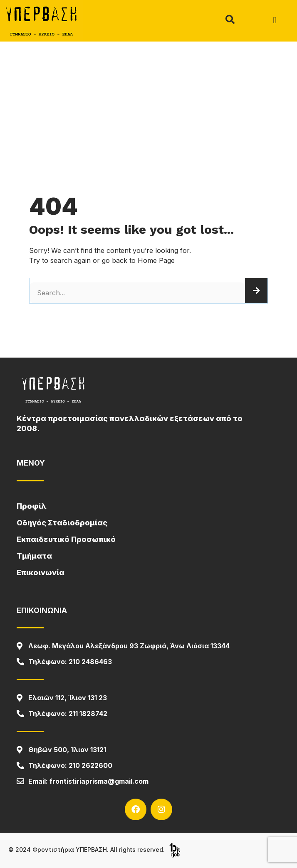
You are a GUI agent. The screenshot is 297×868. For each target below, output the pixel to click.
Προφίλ (32, 506)
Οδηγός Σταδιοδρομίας (62, 523)
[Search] (256, 291)
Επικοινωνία (41, 573)
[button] (275, 21)
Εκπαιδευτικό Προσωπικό (66, 539)
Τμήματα (34, 556)
